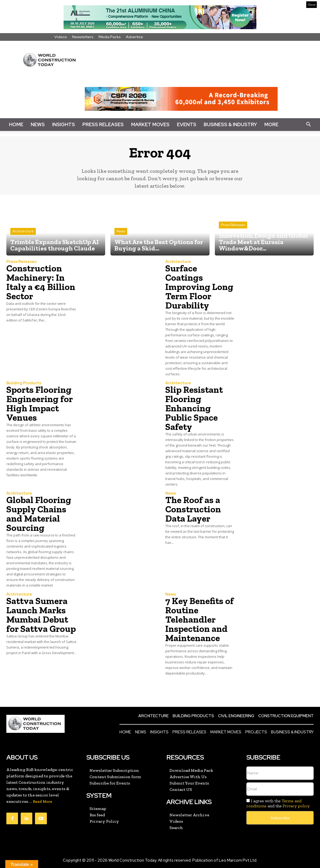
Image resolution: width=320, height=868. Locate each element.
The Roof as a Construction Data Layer (193, 509)
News (38, 124)
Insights (64, 124)
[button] (308, 125)
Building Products (24, 383)
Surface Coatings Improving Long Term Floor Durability (199, 287)
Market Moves (150, 124)
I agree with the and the (278, 803)
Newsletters (83, 37)
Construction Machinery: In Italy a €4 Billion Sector (41, 282)
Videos (61, 37)
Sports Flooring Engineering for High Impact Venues (40, 404)
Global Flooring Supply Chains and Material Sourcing (39, 514)
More (271, 124)
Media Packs (110, 37)
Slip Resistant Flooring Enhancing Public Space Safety (194, 408)
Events (187, 124)
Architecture (23, 231)
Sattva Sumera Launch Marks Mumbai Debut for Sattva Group (41, 615)
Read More (43, 802)
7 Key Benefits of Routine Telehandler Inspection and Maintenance (199, 619)
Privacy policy (296, 806)
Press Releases (103, 124)
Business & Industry (230, 124)
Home (16, 124)
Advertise (134, 37)
